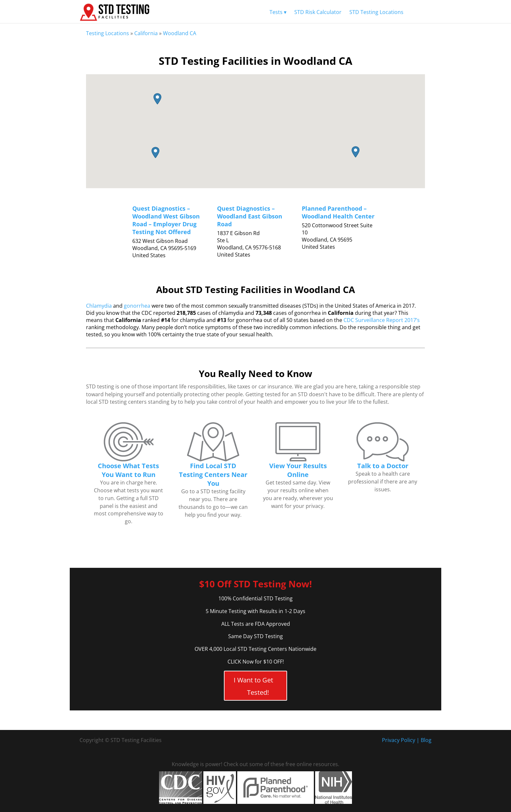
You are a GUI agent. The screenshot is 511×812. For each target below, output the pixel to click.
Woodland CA (180, 33)
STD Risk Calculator (318, 12)
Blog (426, 740)
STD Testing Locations (376, 12)
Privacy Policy (399, 740)
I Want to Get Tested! (253, 686)
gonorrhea (137, 306)
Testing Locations (108, 33)
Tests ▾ (278, 12)
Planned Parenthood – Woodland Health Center (338, 212)
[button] (155, 153)
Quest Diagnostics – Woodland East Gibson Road (250, 216)
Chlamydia (99, 306)
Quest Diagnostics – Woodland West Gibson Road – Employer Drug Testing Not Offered (166, 220)
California (146, 33)
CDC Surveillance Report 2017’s (382, 320)
